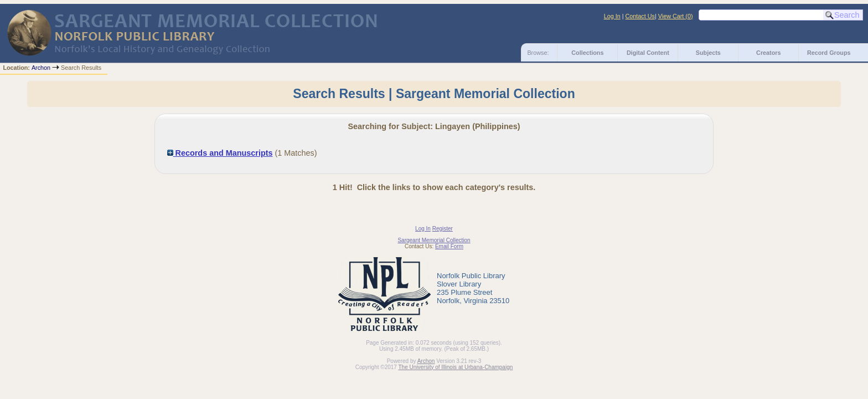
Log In (612, 16)
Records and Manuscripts (220, 153)
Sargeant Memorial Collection (434, 240)
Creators (768, 53)
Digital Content (648, 53)
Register (443, 229)
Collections (587, 53)
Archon (41, 68)
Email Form (449, 246)
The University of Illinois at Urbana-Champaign (456, 367)
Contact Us (640, 16)
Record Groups (829, 53)
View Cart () (676, 16)
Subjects (708, 53)
